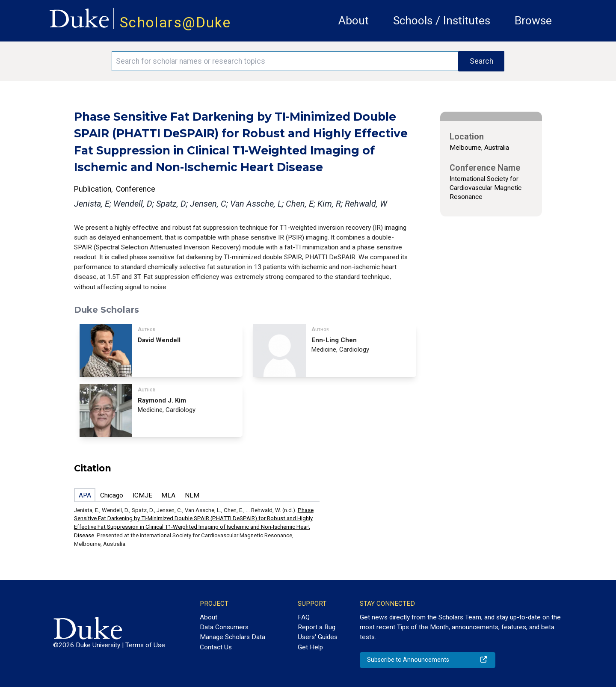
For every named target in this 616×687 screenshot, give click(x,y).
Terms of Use (145, 645)
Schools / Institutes (442, 21)
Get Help (310, 647)
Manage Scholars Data (232, 637)
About (354, 21)
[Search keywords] (285, 61)
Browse (533, 21)
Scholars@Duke (175, 22)
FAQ (304, 617)
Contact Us (216, 647)
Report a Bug (317, 627)
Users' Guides (318, 637)
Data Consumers (224, 627)
